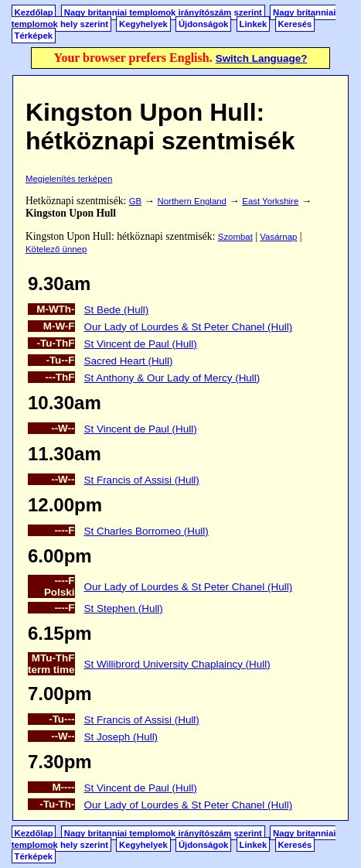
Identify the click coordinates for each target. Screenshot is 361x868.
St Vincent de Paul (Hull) (141, 344)
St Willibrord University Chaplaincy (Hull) (177, 664)
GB (135, 201)
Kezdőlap (34, 12)
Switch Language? (262, 58)
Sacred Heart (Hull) (129, 361)
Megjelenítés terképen (69, 179)
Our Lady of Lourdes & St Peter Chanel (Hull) (189, 327)
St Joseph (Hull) (121, 737)
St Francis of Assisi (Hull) (142, 480)
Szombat (235, 237)
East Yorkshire (270, 201)
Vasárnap (278, 237)
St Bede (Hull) (117, 310)
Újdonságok (203, 24)
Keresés (295, 24)
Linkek (254, 24)
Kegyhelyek (143, 24)
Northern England (192, 201)
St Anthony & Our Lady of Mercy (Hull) (172, 378)
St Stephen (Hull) (124, 608)
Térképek (34, 36)
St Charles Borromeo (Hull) (146, 531)
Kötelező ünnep (56, 249)
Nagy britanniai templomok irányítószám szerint (163, 12)
